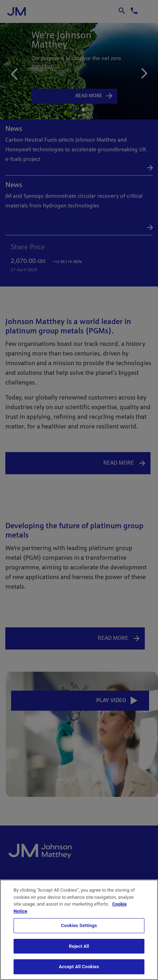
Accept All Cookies (79, 967)
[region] (79, 930)
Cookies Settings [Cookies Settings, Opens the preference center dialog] (79, 925)
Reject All (79, 946)
